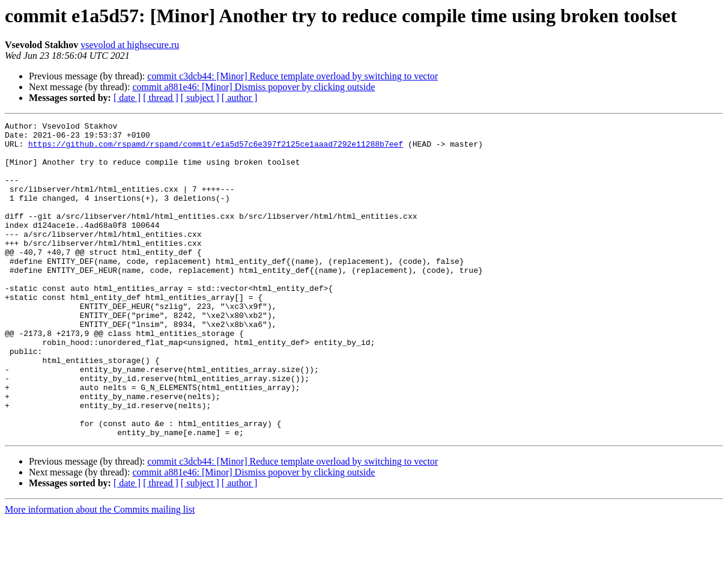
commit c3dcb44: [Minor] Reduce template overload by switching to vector (293, 76)
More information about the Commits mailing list (100, 572)
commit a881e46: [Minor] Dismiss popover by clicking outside (253, 87)
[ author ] (240, 98)
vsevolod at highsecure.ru (130, 45)
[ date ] (127, 98)
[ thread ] (161, 98)
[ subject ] (200, 98)
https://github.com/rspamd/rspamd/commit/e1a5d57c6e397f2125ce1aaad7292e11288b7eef (216, 149)
